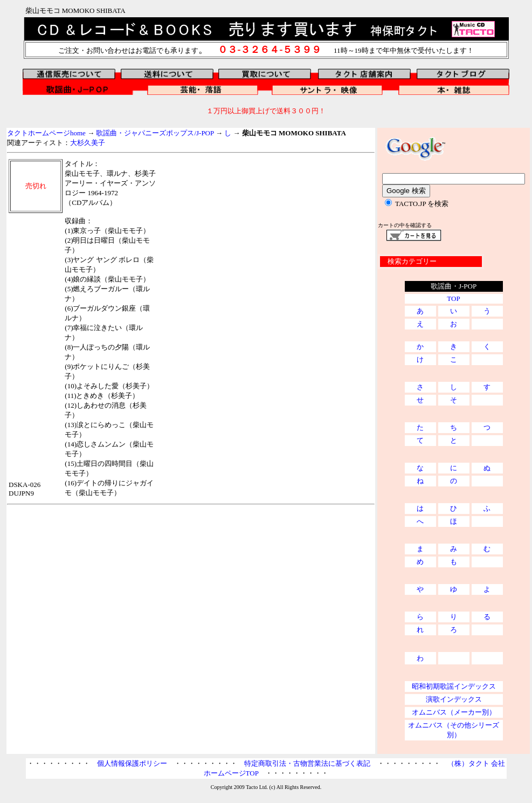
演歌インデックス (454, 699)
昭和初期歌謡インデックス (454, 686)
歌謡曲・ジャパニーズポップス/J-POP (155, 133)
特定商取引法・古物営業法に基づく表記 (307, 763)
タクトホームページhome (46, 133)
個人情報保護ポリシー (132, 763)
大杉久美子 (88, 143)
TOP (453, 298)
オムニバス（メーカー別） (454, 712)
